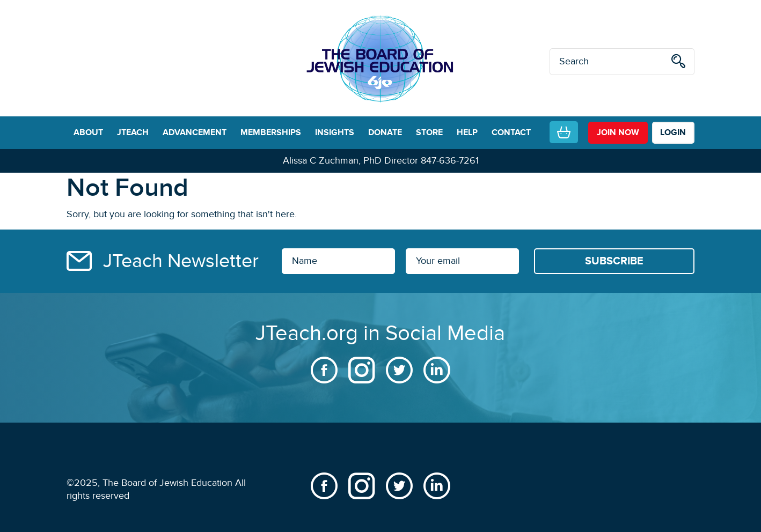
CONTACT (511, 132)
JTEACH (133, 132)
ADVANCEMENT (195, 132)
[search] (678, 63)
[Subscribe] (614, 261)
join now (618, 132)
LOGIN (673, 132)
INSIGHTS (335, 132)
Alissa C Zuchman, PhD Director (350, 161)
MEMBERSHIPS (271, 132)
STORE (429, 132)
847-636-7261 (450, 161)
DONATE (385, 132)
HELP (467, 132)
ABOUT (88, 132)
